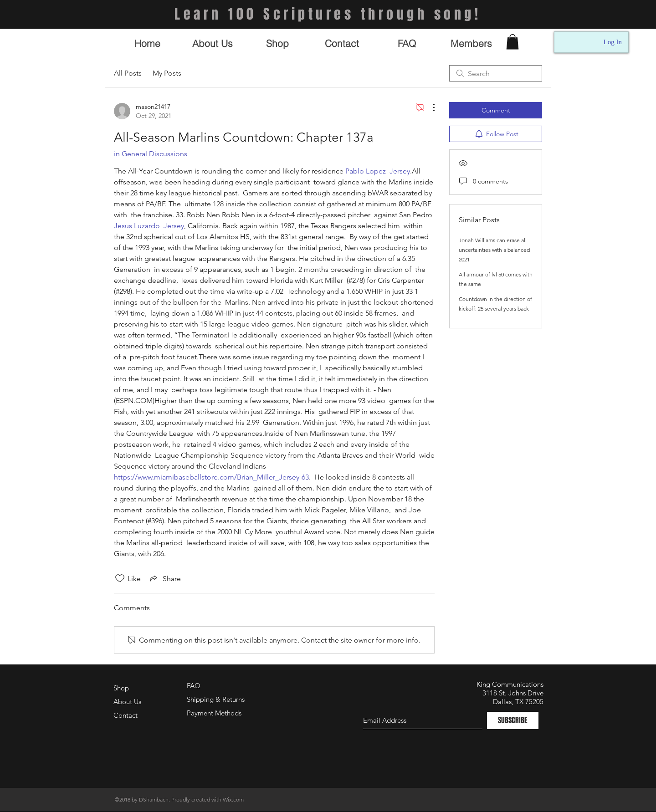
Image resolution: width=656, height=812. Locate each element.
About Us (127, 702)
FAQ (194, 686)
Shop (121, 688)
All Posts (128, 73)
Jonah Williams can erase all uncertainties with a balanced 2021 (494, 250)
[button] (512, 42)
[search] (496, 73)
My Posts (167, 73)
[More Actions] (429, 107)
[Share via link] (164, 578)
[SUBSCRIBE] (513, 720)
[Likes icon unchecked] (120, 578)
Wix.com (233, 799)
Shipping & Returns (216, 699)
